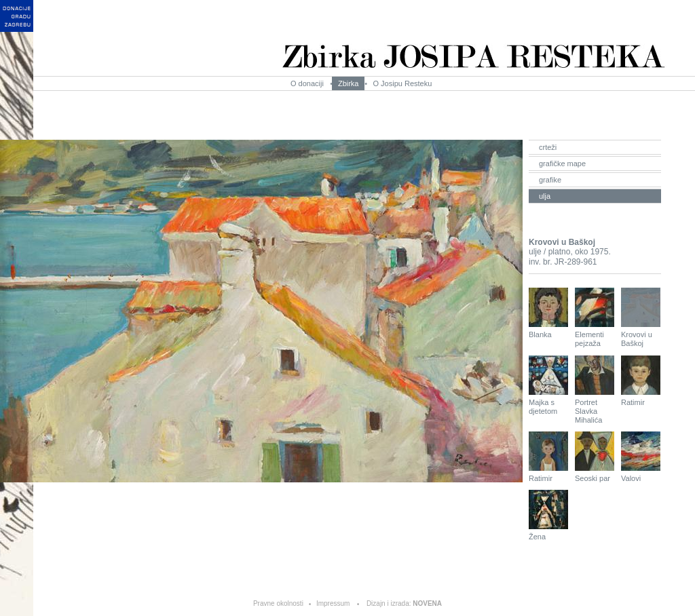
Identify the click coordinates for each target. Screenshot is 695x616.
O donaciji (307, 83)
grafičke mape (562, 163)
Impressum (333, 603)
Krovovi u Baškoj (641, 317)
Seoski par (595, 457)
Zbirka (349, 83)
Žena (548, 515)
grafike (550, 180)
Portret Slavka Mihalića (595, 390)
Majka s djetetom (548, 385)
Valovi (641, 457)
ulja (545, 196)
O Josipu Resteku (402, 83)
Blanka (548, 313)
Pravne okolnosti (278, 603)
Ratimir (641, 381)
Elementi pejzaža (595, 317)
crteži (548, 147)
